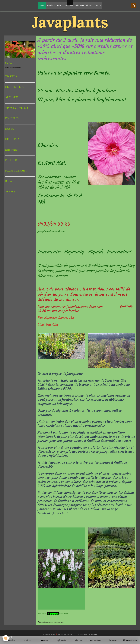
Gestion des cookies (65, 634)
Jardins (98, 5)
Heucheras (51, 5)
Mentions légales (49, 634)
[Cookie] (6, 638)
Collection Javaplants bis (84, 5)
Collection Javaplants (65, 5)
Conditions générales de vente (86, 634)
